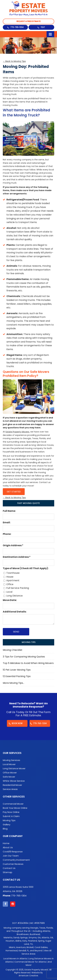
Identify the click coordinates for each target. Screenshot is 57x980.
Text (43, 27)
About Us (8, 847)
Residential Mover (12, 785)
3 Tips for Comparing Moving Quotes (24, 657)
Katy (25, 941)
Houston (10, 941)
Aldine (18, 941)
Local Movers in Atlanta (15, 959)
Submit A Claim (11, 816)
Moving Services (11, 760)
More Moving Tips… (14, 683)
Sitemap (7, 872)
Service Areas (10, 789)
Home (6, 843)
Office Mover (10, 773)
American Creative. (29, 976)
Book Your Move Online (15, 808)
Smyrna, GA (35, 938)
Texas (42, 928)
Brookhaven (23, 934)
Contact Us (9, 868)
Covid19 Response (13, 852)
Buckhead (35, 934)
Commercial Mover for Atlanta (30, 962)
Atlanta (46, 931)
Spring (41, 941)
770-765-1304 (17, 27)
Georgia (34, 928)
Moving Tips (9, 820)
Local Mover (9, 764)
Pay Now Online (11, 812)
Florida (50, 928)
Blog (5, 829)
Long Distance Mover (14, 768)
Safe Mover (9, 777)
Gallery (7, 825)
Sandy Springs (20, 938)
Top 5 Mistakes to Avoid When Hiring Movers (28, 663)
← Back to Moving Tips (14, 61)
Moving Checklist (13, 650)
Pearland (33, 941)
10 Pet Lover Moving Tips (17, 670)
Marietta (8, 938)
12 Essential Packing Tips (17, 676)
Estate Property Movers (17, 432)
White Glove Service (14, 781)
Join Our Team (11, 856)
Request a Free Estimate (28, 21)
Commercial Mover (13, 804)
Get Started (14, 492)
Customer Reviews (13, 864)
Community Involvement (16, 860)
